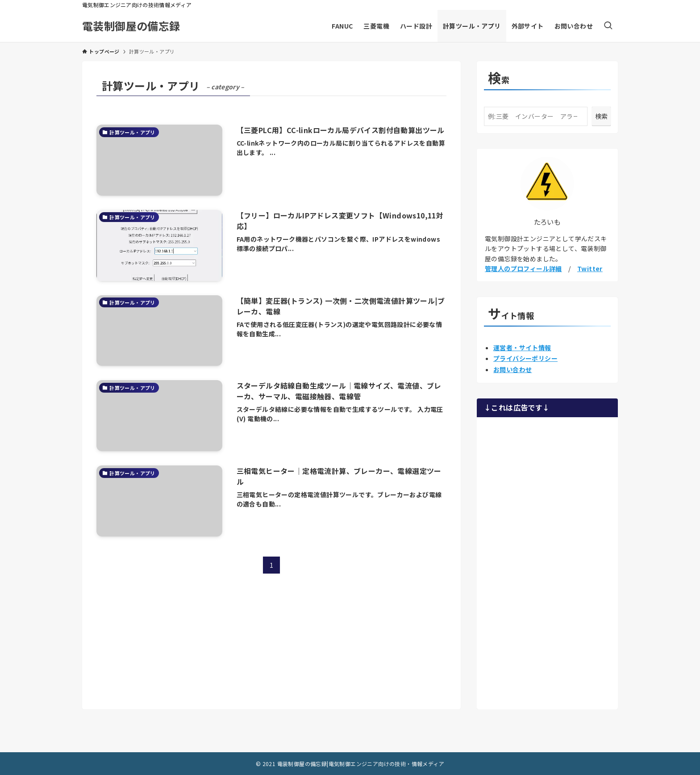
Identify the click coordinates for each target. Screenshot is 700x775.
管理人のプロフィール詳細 (523, 268)
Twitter (590, 268)
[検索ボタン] (608, 26)
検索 (601, 116)
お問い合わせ (512, 369)
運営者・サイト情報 (522, 348)
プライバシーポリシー (525, 358)
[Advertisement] (547, 562)
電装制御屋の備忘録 (131, 26)
